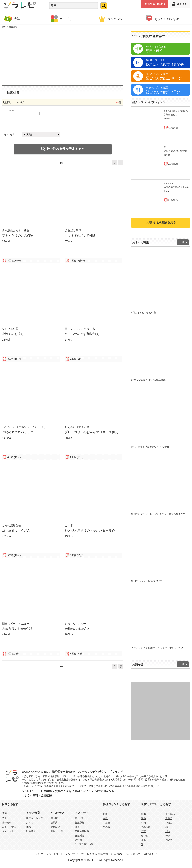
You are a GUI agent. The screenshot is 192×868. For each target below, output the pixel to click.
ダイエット (8, 831)
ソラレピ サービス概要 (37, 791)
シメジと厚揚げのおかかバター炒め (90, 530)
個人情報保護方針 (97, 854)
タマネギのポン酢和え (80, 235)
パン (168, 831)
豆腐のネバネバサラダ (18, 432)
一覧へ (183, 242)
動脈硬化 (55, 827)
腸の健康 (7, 823)
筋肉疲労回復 (82, 831)
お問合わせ (150, 854)
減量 (77, 827)
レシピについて (74, 854)
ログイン (180, 4)
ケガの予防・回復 (84, 844)
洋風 (105, 819)
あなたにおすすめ (162, 19)
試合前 (78, 840)
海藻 (143, 840)
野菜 (143, 831)
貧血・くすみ (9, 827)
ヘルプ (39, 854)
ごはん (169, 823)
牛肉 (143, 823)
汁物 (168, 836)
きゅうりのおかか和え (18, 629)
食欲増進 (80, 836)
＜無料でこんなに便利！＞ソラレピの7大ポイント (83, 791)
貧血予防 (80, 823)
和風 (105, 814)
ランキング (110, 19)
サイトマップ (133, 854)
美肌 (4, 818)
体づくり (31, 827)
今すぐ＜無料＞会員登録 (37, 795)
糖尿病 (54, 823)
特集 (12, 19)
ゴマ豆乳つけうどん (16, 530)
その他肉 (146, 827)
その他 (106, 827)
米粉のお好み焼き (77, 629)
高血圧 (54, 818)
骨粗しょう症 (58, 831)
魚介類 (145, 836)
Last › (121, 163)
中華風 (106, 823)
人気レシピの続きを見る (161, 222)
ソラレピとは (54, 854)
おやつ (30, 823)
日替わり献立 (178, 780)
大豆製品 (170, 814)
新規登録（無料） (155, 4)
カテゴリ (62, 19)
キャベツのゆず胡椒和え (82, 334)
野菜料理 (31, 831)
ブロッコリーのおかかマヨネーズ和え (91, 432)
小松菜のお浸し (13, 334)
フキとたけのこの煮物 (18, 235)
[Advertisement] (52, 57)
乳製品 (169, 819)
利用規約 (116, 854)
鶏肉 (143, 814)
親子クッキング (34, 818)
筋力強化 (80, 818)
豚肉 (143, 819)
